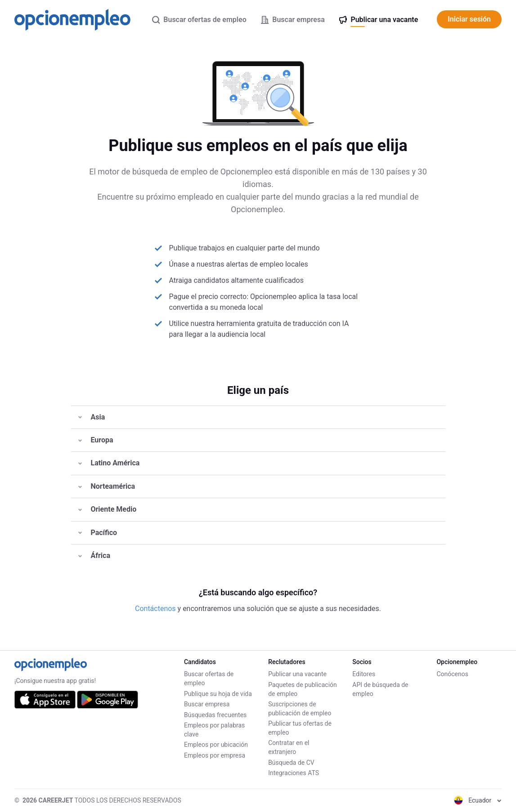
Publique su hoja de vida (218, 694)
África (94, 555)
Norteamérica (107, 486)
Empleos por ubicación (216, 745)
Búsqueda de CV (291, 763)
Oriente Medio (108, 509)
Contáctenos (156, 609)
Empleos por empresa (215, 755)
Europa (96, 440)
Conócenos (452, 674)
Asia (92, 417)
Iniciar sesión (469, 19)
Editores (364, 674)
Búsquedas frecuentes (215, 715)
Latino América (109, 463)
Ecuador (478, 800)
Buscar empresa (207, 704)
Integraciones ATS (294, 773)
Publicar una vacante (297, 674)
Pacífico (98, 533)
